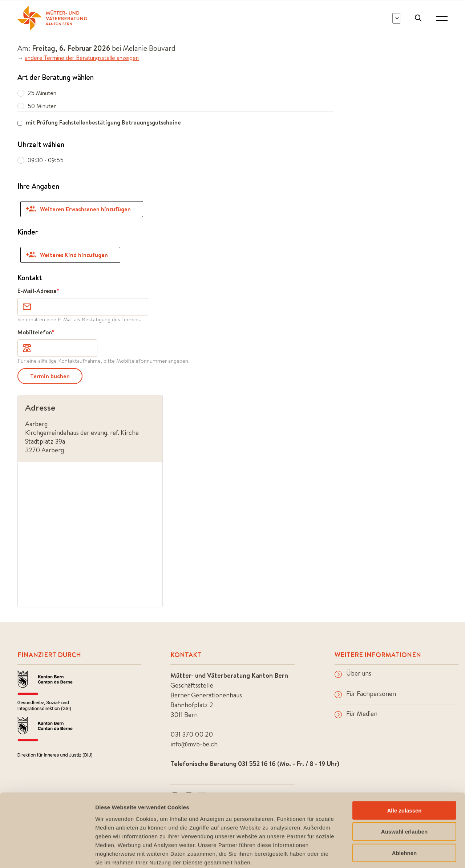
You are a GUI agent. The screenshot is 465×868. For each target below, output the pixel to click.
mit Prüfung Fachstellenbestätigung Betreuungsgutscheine (103, 122)
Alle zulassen (404, 772)
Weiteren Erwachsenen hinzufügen (78, 209)
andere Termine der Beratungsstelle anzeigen (82, 58)
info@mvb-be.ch (194, 744)
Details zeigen (386, 854)
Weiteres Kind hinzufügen (67, 255)
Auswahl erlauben (404, 794)
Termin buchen (50, 376)
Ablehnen (404, 815)
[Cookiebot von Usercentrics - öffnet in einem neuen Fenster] (47, 854)
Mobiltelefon (35, 332)
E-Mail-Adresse (37, 291)
